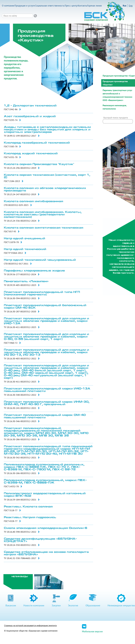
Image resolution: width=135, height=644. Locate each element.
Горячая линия (94, 6)
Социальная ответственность (50, 6)
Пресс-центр (71, 6)
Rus (125, 6)
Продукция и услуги (25, 6)
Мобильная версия (92, 631)
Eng (131, 6)
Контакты (82, 6)
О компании (8, 6)
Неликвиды (20, 577)
